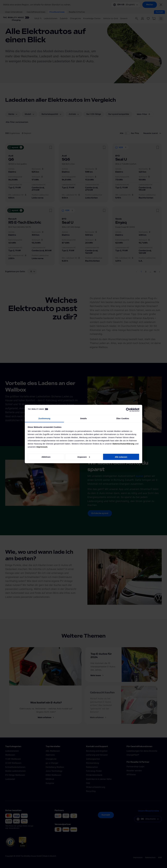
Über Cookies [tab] (123, 418)
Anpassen (84, 457)
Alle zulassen (121, 457)
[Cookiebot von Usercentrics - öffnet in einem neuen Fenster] (128, 410)
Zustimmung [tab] (44, 418)
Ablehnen (46, 457)
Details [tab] (83, 418)
